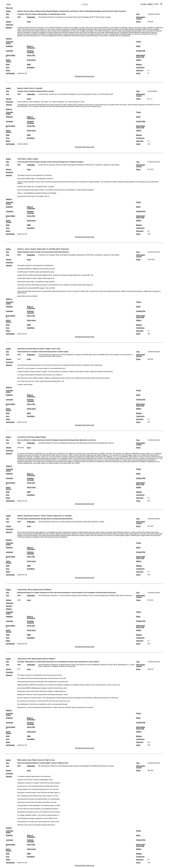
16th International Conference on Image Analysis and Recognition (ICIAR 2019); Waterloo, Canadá (71, 522)
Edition (139, 60)
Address (9, 39)
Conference (140, 67)
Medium (139, 64)
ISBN (29, 64)
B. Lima (52, 760)
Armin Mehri (22, 159)
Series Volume (9, 61)
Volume (9, 22)
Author (8, 11)
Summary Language (31, 52)
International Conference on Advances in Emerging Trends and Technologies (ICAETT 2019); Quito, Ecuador (75, 17)
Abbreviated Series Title (140, 56)
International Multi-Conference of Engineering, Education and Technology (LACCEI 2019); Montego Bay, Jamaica (76, 443)
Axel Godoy (31, 437)
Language (9, 51)
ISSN (8, 64)
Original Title (141, 51)
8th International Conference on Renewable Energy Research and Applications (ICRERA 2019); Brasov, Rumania (76, 766)
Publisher (9, 46)
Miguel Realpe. (41, 437)
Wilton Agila (22, 760)
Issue (29, 22)
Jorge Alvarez (22, 590)
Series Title (31, 55)
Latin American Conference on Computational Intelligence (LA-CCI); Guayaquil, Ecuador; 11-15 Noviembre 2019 (76, 94)
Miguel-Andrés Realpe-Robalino (47, 11)
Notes (8, 70)
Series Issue (31, 60)
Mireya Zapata (33, 590)
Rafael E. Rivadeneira (25, 516)
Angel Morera (22, 349)
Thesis (138, 42)
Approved (140, 70)
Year (8, 17)
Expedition (31, 67)
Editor (138, 46)
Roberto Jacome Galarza (26, 11)
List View (143, 4)
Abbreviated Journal (140, 18)
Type (138, 14)
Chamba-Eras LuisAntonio (69, 11)
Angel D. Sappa (32, 159)
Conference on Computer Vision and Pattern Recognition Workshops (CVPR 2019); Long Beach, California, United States (79, 165)
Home (9, 4)
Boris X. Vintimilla (36, 88)
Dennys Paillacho (45, 590)
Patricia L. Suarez (24, 249)
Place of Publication (31, 47)
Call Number (10, 73)
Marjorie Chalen (23, 88)
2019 (19, 17)
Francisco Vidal (43, 760)
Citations (150, 4)
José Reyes (21, 437)
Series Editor (11, 55)
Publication (31, 17)
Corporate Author (9, 42)
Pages (138, 22)
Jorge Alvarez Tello (24, 659)
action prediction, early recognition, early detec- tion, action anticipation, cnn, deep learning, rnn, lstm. (51, 102)
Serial (138, 73)
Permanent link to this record (84, 76)
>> (87, 4)
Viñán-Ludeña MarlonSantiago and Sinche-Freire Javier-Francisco (103, 11)
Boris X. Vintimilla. (65, 516)
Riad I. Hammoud (62, 249)
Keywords (9, 25)
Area (8, 67)
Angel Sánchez (33, 349)
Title (7, 14)
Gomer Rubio (32, 760)
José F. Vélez (56, 349)
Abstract (9, 28)
